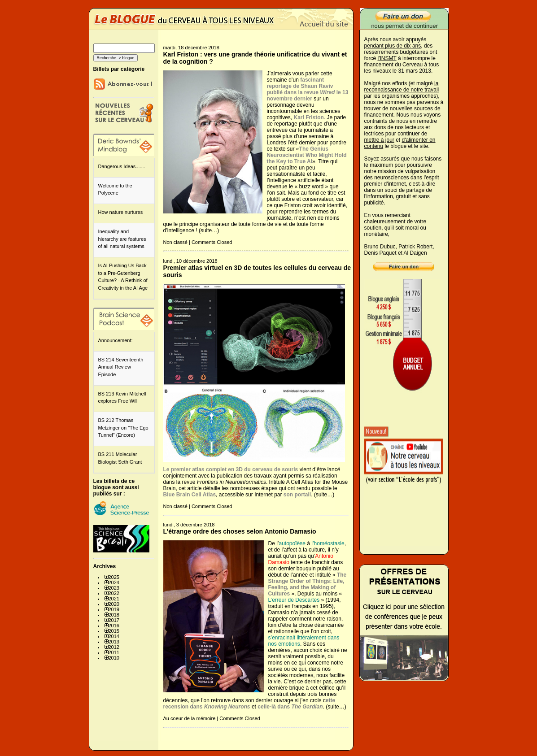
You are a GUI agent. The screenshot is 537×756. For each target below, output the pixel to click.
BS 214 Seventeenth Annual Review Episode (121, 367)
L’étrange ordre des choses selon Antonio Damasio (240, 531)
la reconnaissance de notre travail (402, 87)
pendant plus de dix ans (393, 46)
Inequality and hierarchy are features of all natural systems (122, 239)
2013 (114, 642)
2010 (114, 658)
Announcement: (116, 340)
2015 (114, 631)
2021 (114, 599)
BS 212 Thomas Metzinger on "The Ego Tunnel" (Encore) (123, 428)
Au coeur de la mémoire (190, 718)
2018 (114, 615)
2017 (114, 620)
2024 (114, 582)
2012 (114, 647)
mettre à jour (379, 140)
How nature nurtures (121, 212)
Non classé (175, 242)
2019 (114, 609)
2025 (114, 577)
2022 (114, 593)
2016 (114, 626)
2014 (114, 636)
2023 (114, 588)
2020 (114, 604)
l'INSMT (387, 58)
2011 (114, 652)
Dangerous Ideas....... (122, 166)
